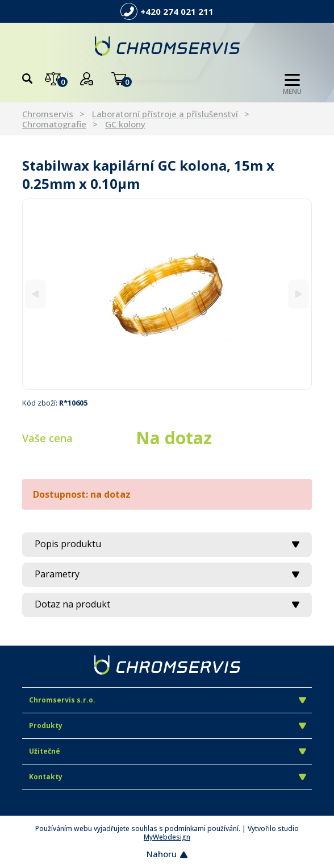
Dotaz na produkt (167, 604)
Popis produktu (167, 544)
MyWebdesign (167, 837)
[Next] (298, 294)
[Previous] (36, 294)
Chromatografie (54, 124)
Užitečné (168, 751)
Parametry (167, 574)
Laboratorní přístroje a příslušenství (165, 114)
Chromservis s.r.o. (168, 700)
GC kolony (125, 124)
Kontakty (168, 777)
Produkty (168, 726)
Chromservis (48, 114)
